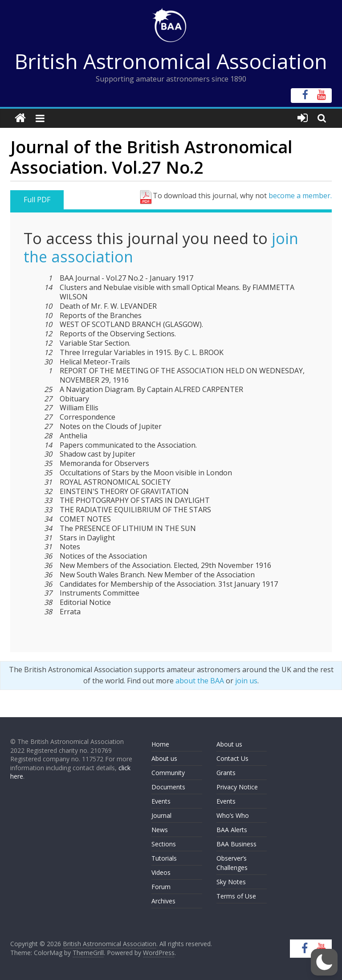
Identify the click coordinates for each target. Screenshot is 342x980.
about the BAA (200, 681)
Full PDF (37, 200)
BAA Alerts (232, 830)
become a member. (300, 196)
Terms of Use (236, 896)
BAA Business (236, 844)
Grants (226, 773)
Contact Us (232, 758)
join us (246, 681)
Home (160, 744)
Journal (161, 815)
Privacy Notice (237, 787)
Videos (161, 872)
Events (161, 801)
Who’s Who (233, 815)
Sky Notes (231, 882)
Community (168, 773)
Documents (168, 787)
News (160, 830)
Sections (164, 844)
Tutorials (164, 858)
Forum (161, 887)
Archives (163, 901)
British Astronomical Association (171, 61)
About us (164, 758)
